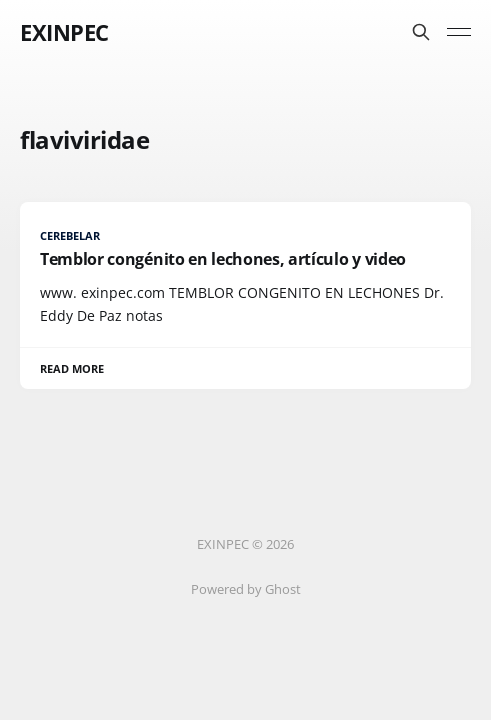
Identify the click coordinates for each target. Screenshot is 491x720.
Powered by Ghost (246, 589)
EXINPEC (64, 32)
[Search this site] (421, 32)
